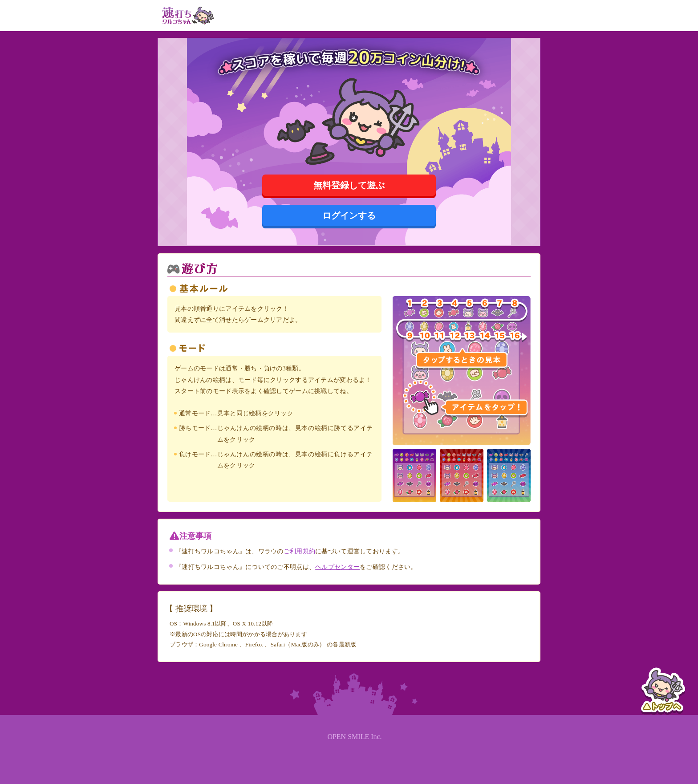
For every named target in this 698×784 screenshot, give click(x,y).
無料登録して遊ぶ (349, 185)
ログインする (349, 215)
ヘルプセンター (337, 567)
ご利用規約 (299, 551)
